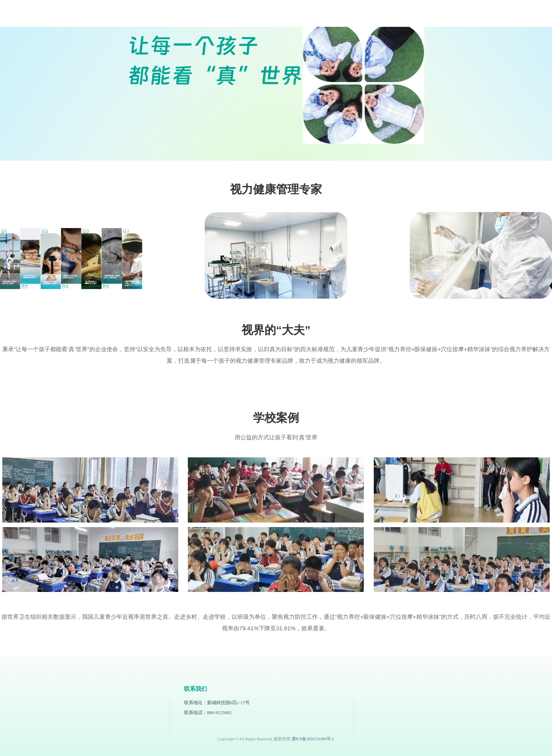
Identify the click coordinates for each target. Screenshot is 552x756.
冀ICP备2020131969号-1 (313, 739)
